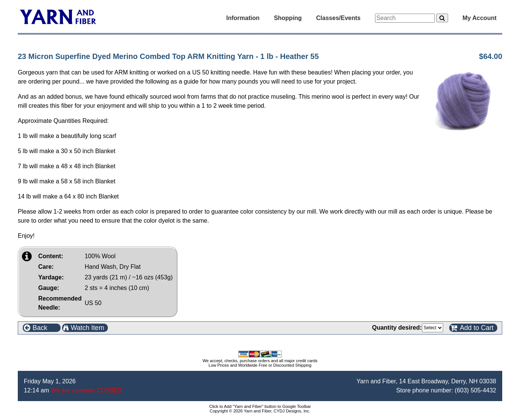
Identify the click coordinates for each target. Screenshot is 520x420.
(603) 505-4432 (476, 390)
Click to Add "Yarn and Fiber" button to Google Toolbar (260, 406)
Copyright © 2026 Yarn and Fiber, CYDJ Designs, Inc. (260, 411)
